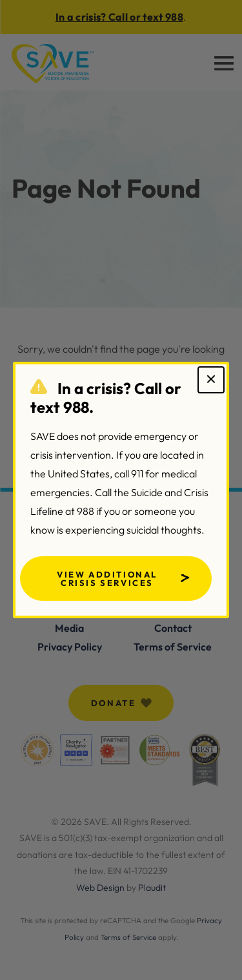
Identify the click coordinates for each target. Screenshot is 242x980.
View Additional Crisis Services (107, 579)
